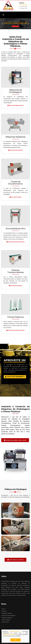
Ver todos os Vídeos (15, 560)
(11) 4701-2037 (23, 7)
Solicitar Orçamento (15, 377)
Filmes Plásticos (6, 620)
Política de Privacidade (9, 634)
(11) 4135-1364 (23, 5)
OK (15, 640)
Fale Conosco (5, 622)
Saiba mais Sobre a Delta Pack (15, 440)
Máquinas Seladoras (7, 618)
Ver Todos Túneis (15, 197)
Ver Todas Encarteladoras (15, 242)
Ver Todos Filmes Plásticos (15, 330)
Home (3, 609)
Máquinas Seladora (7, 613)
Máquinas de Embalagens (8, 615)
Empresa (4, 611)
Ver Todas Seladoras (15, 150)
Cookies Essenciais (14, 632)
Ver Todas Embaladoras (16, 105)
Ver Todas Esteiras (16, 286)
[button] (2, 24)
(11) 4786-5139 (23, 8)
